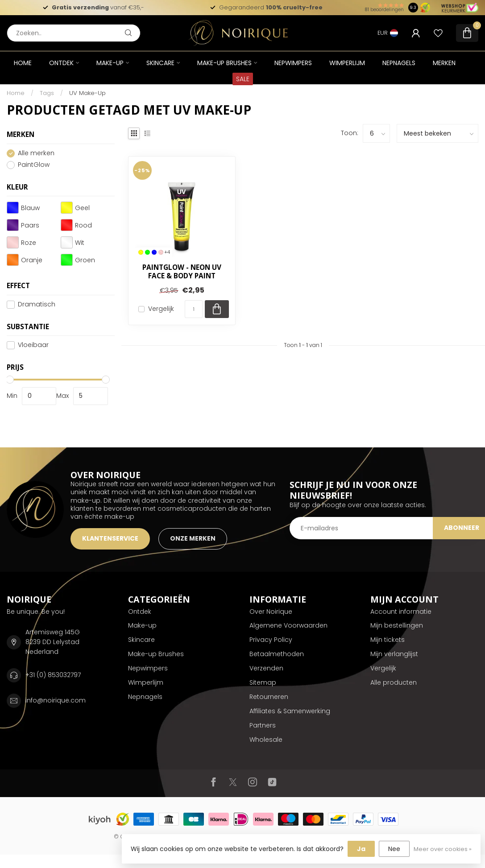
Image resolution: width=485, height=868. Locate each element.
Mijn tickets (388, 640)
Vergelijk (161, 309)
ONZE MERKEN (193, 538)
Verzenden (266, 668)
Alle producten (394, 682)
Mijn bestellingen (397, 625)
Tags (47, 93)
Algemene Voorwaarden (288, 625)
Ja (361, 849)
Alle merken (36, 153)
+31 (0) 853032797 (53, 675)
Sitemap (263, 682)
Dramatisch (37, 304)
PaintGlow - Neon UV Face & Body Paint (182, 272)
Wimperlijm (347, 63)
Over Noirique (271, 612)
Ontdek (61, 63)
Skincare (160, 63)
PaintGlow (34, 165)
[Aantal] (194, 309)
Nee (394, 849)
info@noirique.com (56, 700)
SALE (243, 79)
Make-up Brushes (224, 63)
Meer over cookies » (443, 849)
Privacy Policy (271, 640)
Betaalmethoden (277, 654)
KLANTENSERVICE (110, 538)
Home (23, 63)
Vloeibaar (33, 345)
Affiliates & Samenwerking (290, 711)
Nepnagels (399, 63)
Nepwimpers (293, 63)
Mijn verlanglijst (394, 654)
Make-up (110, 63)
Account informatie (401, 612)
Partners (263, 725)
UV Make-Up (87, 93)
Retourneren (269, 697)
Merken (444, 63)
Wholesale (266, 740)
